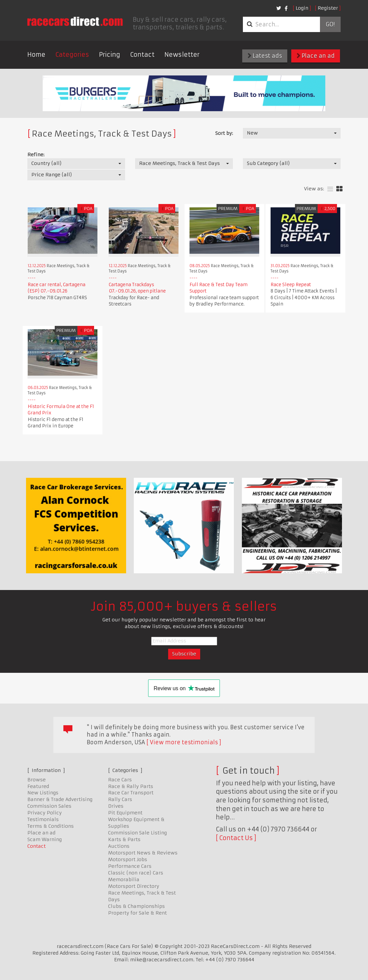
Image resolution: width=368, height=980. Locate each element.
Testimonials (43, 819)
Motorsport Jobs (128, 859)
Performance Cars (130, 866)
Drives (116, 806)
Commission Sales (49, 806)
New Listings (43, 793)
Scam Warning (45, 839)
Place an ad (316, 56)
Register (328, 8)
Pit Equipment (125, 813)
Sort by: (224, 133)
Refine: (36, 155)
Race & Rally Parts (131, 786)
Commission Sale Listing (137, 833)
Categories (72, 55)
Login (302, 8)
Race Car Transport (131, 793)
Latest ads (265, 56)
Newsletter (182, 55)
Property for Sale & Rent (137, 913)
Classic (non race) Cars (136, 873)
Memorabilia (124, 879)
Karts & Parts (124, 839)
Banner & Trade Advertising (60, 799)
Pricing (110, 55)
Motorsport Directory (134, 886)
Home (36, 55)
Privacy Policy (45, 813)
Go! (330, 24)
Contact (142, 55)
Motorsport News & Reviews (143, 853)
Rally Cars (120, 799)
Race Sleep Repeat (291, 285)
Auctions (119, 846)
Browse (37, 780)
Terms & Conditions (51, 826)
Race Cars (120, 780)
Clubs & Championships (136, 906)
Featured (38, 786)
